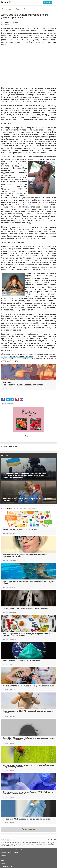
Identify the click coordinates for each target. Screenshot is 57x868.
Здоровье (19, 9)
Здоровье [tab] (8, 638)
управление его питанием (43, 209)
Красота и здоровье (8, 9)
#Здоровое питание (8, 404)
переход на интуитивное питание (17, 356)
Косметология (20, 638)
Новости (47, 2)
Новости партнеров (12, 515)
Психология (32, 638)
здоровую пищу (40, 40)
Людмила (10, 22)
